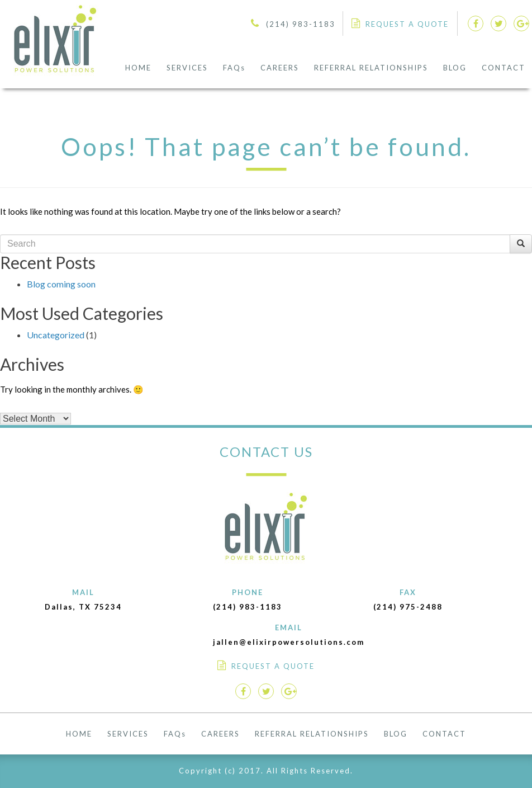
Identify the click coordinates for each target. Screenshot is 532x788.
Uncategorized (56, 335)
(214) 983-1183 (301, 24)
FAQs (234, 68)
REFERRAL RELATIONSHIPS (371, 68)
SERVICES (187, 68)
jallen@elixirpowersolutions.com (289, 642)
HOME (138, 68)
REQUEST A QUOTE (407, 24)
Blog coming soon (61, 284)
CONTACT (503, 68)
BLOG (455, 68)
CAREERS (280, 68)
